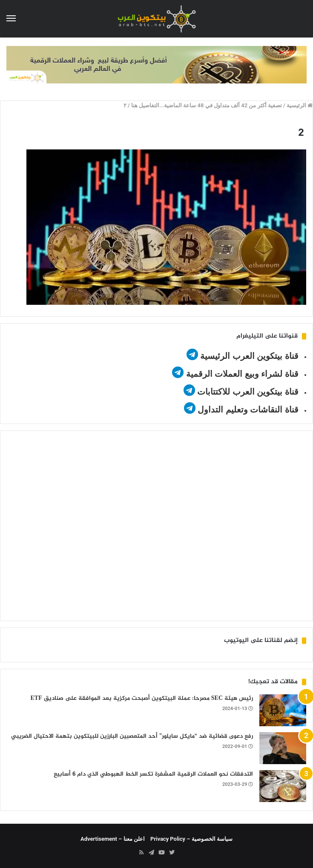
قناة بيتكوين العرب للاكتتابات (247, 392)
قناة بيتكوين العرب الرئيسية (249, 356)
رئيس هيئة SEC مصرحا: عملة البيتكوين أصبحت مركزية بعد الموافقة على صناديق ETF (142, 698)
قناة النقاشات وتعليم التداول (248, 410)
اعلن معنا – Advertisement (113, 839)
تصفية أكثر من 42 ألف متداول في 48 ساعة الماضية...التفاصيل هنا (207, 105)
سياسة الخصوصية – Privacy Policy (191, 839)
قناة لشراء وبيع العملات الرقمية (242, 374)
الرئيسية (300, 105)
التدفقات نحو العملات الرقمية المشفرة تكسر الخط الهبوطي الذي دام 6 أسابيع (153, 774)
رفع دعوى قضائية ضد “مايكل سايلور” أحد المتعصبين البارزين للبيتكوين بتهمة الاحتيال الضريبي (132, 736)
